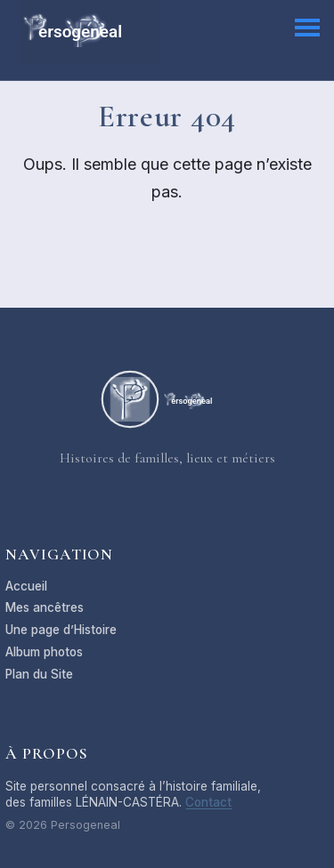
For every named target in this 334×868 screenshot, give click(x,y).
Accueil (26, 586)
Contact (208, 802)
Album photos (44, 652)
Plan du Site (39, 674)
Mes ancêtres (45, 607)
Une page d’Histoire (61, 630)
